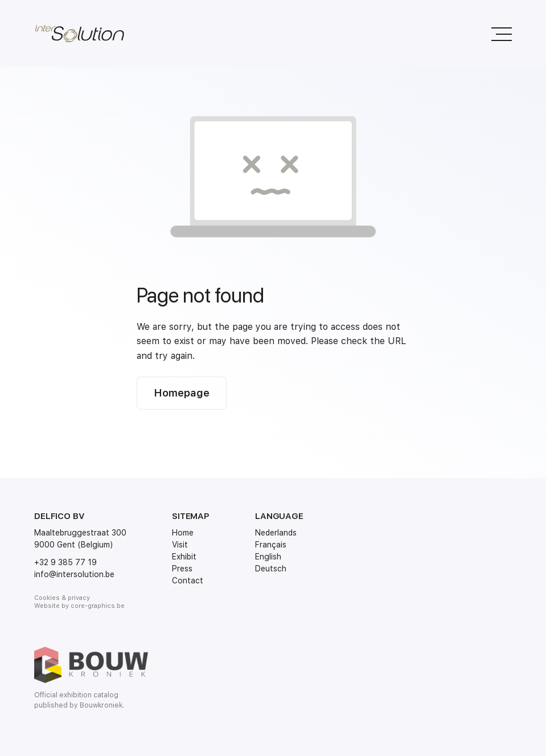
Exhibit (184, 557)
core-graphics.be (98, 606)
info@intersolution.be (74, 574)
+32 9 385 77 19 (65, 562)
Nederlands (276, 533)
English (268, 557)
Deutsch (271, 569)
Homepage (182, 393)
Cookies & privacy (62, 598)
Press (182, 569)
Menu (496, 28)
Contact (188, 581)
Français (271, 545)
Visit (180, 545)
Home (183, 533)
